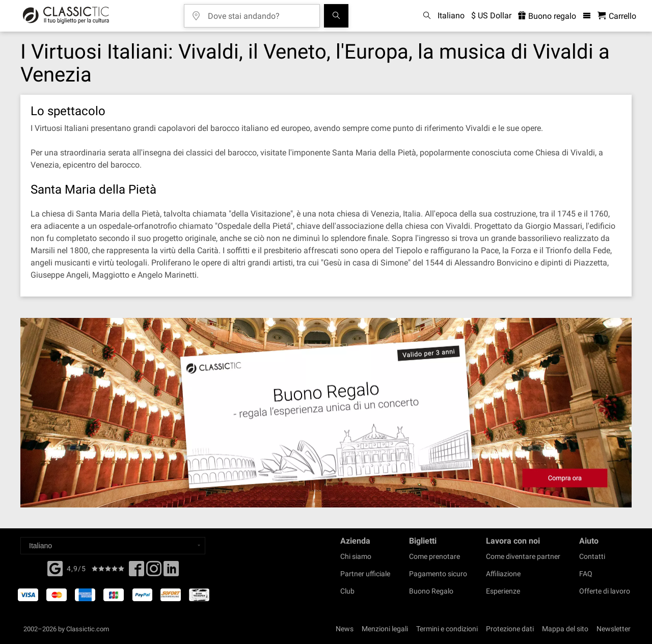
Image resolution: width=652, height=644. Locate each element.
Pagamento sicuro (438, 574)
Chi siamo (356, 556)
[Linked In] (171, 572)
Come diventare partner (523, 556)
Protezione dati (510, 629)
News (345, 629)
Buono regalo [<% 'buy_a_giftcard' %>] (547, 16)
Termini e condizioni (447, 629)
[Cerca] (336, 16)
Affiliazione (503, 574)
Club (347, 591)
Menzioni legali (385, 629)
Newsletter (614, 629)
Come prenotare (434, 556)
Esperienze (503, 591)
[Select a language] (113, 546)
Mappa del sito (565, 629)
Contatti (592, 556)
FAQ (586, 574)
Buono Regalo (431, 591)
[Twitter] (154, 572)
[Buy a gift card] (326, 413)
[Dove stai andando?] (259, 12)
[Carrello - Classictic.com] (617, 16)
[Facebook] (55, 568)
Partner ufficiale (365, 574)
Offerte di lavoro (605, 591)
